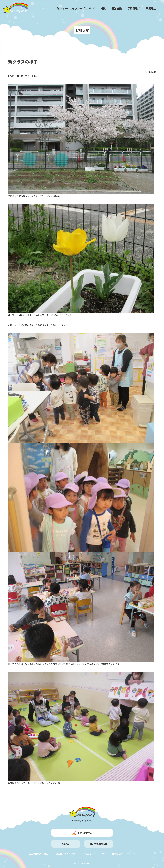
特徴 (103, 8)
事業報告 (151, 8)
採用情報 (134, 8)
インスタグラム (82, 833)
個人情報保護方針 (99, 844)
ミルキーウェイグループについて (76, 8)
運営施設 (117, 8)
